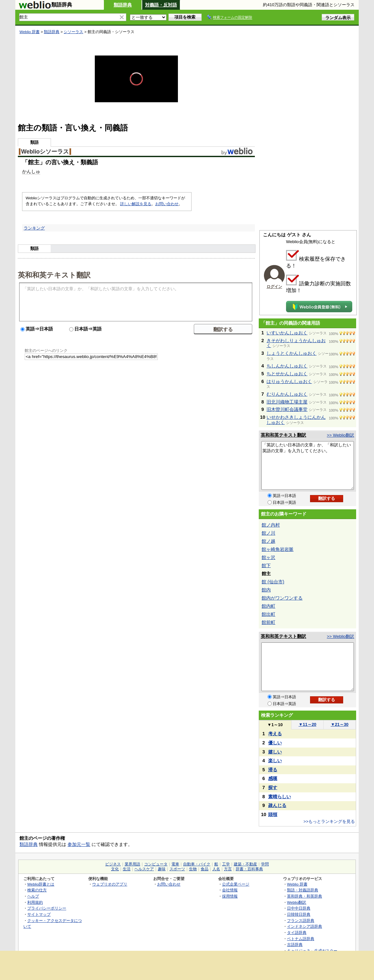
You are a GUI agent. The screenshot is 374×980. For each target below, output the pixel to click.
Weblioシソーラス (45, 152)
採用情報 (230, 896)
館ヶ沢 (268, 557)
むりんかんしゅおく (287, 394)
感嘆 (273, 778)
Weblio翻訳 (297, 902)
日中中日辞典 (299, 908)
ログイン (274, 287)
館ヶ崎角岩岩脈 (278, 549)
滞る (273, 770)
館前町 (268, 622)
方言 (228, 869)
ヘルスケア (144, 869)
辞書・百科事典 (249, 869)
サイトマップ (39, 914)
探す (273, 788)
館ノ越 (268, 541)
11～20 (308, 724)
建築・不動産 (245, 864)
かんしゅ (31, 171)
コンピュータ (156, 864)
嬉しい (275, 752)
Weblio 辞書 (30, 32)
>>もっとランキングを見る (329, 821)
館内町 (268, 606)
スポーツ (177, 869)
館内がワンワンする (282, 598)
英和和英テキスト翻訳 (54, 275)
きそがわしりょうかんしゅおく (296, 343)
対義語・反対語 (161, 5)
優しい (275, 743)
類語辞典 (123, 5)
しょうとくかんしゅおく (292, 353)
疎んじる (277, 805)
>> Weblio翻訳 (341, 435)
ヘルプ (33, 896)
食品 (205, 869)
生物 (193, 869)
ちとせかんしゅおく (287, 374)
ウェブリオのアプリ (110, 884)
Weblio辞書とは (41, 884)
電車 (175, 864)
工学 (226, 864)
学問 (265, 864)
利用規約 (35, 902)
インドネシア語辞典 (305, 926)
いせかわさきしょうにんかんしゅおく (296, 420)
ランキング (34, 228)
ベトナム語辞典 (301, 939)
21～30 (340, 724)
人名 (216, 869)
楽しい (275, 761)
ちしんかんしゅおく (287, 366)
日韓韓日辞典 (299, 914)
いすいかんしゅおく (287, 333)
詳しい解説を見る (136, 204)
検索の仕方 (37, 890)
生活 (127, 869)
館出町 (268, 614)
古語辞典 (295, 944)
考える (275, 734)
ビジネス (113, 864)
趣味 (162, 869)
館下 (266, 565)
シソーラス (73, 32)
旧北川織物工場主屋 (287, 402)
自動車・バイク (197, 864)
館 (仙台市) (273, 582)
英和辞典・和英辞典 (305, 896)
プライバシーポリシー (47, 908)
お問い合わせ (167, 204)
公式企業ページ (236, 884)
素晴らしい (280, 797)
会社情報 (230, 890)
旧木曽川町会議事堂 (287, 409)
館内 (266, 590)
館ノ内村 (271, 525)
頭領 (273, 814)
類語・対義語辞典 (303, 890)
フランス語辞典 (301, 920)
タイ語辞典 (297, 932)
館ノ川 (268, 533)
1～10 (275, 725)
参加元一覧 (79, 844)
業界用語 (132, 864)
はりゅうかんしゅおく (289, 381)
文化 (115, 869)
